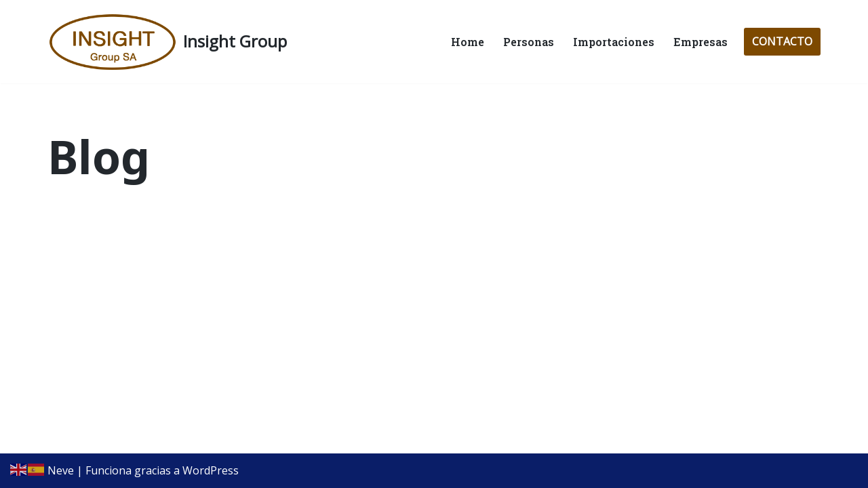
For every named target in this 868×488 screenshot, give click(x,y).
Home (468, 42)
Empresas (701, 42)
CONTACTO (782, 41)
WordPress (211, 470)
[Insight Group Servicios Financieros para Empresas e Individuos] (167, 42)
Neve (61, 470)
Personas (529, 42)
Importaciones (614, 42)
